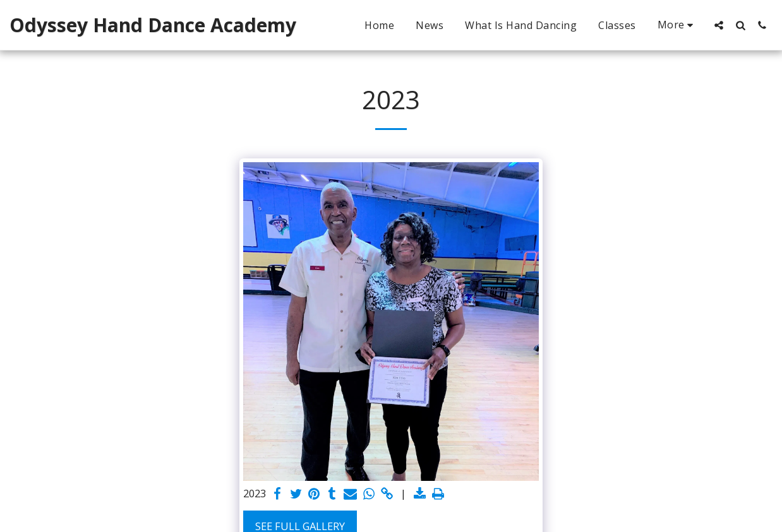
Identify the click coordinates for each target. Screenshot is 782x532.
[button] (719, 25)
